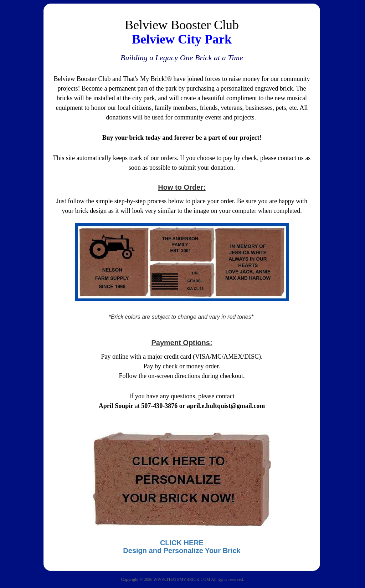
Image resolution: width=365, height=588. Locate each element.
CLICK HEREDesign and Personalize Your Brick (182, 547)
